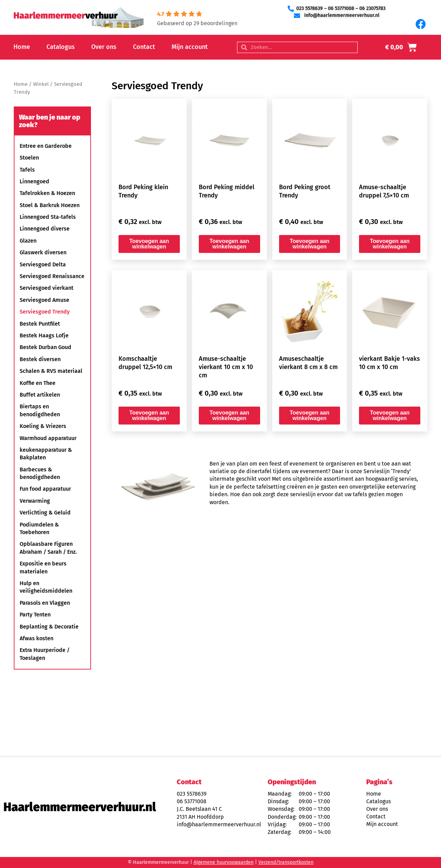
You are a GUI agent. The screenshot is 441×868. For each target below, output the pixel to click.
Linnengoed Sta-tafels (48, 217)
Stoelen (29, 158)
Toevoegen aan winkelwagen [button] (149, 244)
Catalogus (61, 47)
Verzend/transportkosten (286, 862)
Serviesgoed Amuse (44, 300)
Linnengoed (34, 181)
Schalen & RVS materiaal (51, 371)
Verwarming (35, 501)
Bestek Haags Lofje (44, 335)
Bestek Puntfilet (40, 324)
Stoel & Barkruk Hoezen (50, 205)
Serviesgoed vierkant (47, 288)
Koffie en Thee (38, 383)
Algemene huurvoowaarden (224, 862)
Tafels (27, 170)
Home (22, 47)
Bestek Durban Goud (45, 347)
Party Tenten (35, 615)
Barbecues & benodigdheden (40, 473)
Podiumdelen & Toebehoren (39, 528)
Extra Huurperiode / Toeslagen (45, 654)
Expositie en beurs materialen (43, 567)
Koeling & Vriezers (43, 426)
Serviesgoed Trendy (45, 312)
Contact (144, 47)
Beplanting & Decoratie (49, 627)
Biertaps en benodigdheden (40, 410)
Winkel (41, 84)
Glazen (28, 241)
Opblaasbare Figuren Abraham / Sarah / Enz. (48, 548)
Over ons (104, 47)
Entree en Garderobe (46, 146)
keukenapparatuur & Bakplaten (46, 454)
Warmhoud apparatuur (48, 438)
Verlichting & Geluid (45, 513)
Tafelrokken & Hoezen (47, 193)
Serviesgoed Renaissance (52, 276)
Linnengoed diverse (45, 229)
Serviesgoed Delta (43, 264)
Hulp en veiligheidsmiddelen (46, 587)
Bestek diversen (40, 359)
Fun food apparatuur (45, 489)
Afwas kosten (37, 638)
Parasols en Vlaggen (45, 603)
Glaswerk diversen (43, 252)
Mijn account (190, 47)
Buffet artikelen (40, 395)
